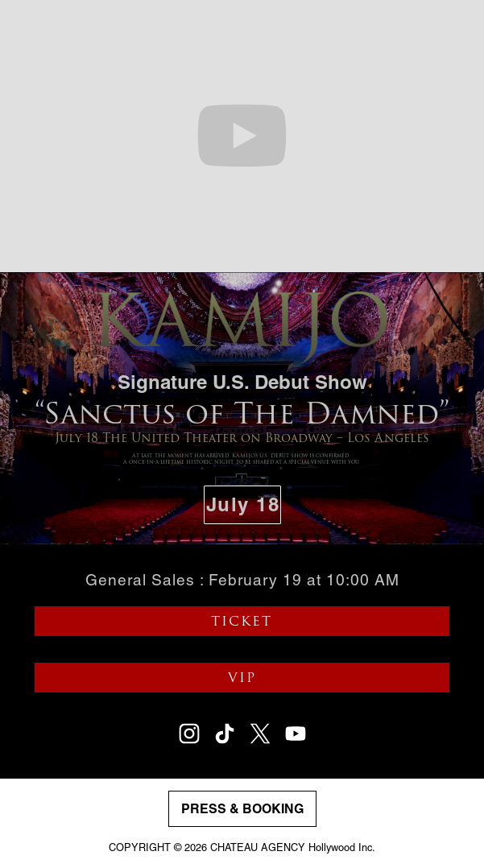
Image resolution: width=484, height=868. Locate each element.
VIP (242, 678)
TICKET (242, 622)
